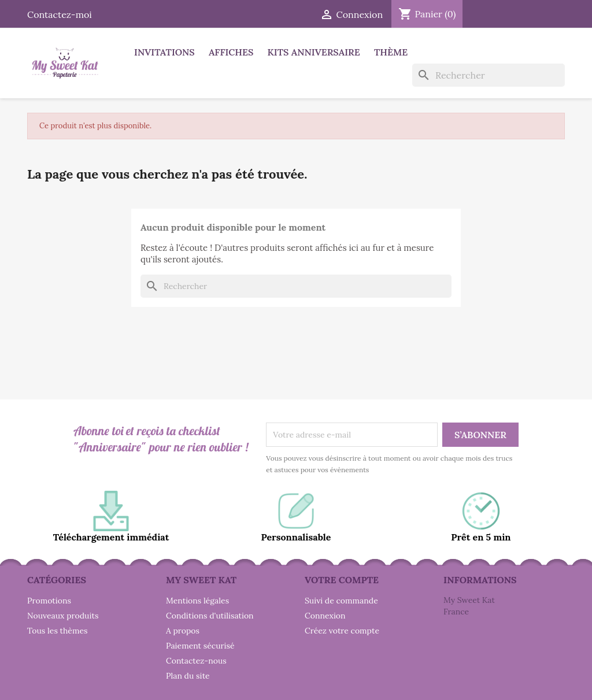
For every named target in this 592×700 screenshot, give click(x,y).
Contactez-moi (60, 14)
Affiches (231, 52)
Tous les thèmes (58, 631)
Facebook (484, 13)
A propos (183, 631)
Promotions (49, 601)
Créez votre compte (342, 631)
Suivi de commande (341, 601)
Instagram (535, 13)
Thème (391, 52)
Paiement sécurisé (200, 646)
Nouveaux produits (63, 616)
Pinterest (509, 13)
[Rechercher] (489, 75)
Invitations (164, 52)
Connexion (325, 616)
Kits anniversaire (314, 52)
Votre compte (342, 580)
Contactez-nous (196, 661)
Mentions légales (197, 601)
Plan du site (188, 676)
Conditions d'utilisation (210, 616)
